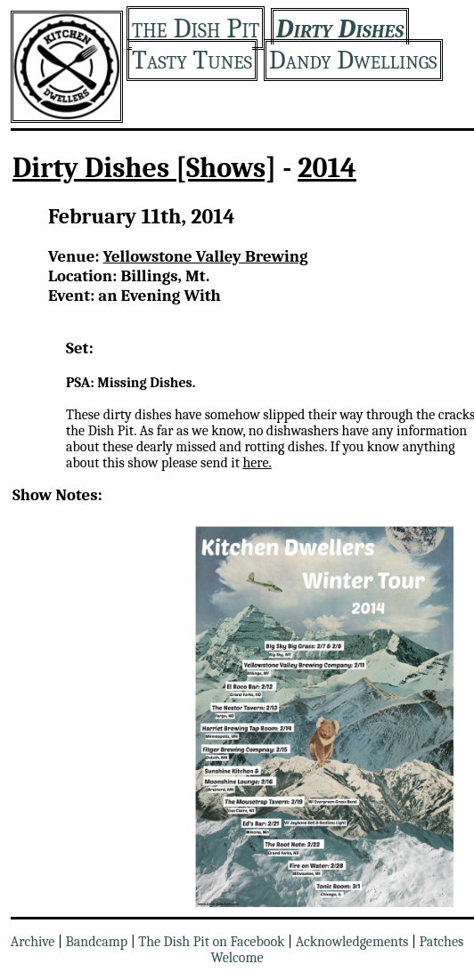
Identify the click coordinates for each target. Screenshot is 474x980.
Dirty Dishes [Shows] (144, 168)
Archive (33, 942)
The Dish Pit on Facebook (211, 942)
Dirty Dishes (340, 29)
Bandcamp (97, 942)
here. (257, 463)
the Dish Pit (196, 28)
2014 (327, 168)
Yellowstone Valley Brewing (206, 256)
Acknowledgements (352, 942)
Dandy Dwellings (353, 60)
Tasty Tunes (192, 60)
